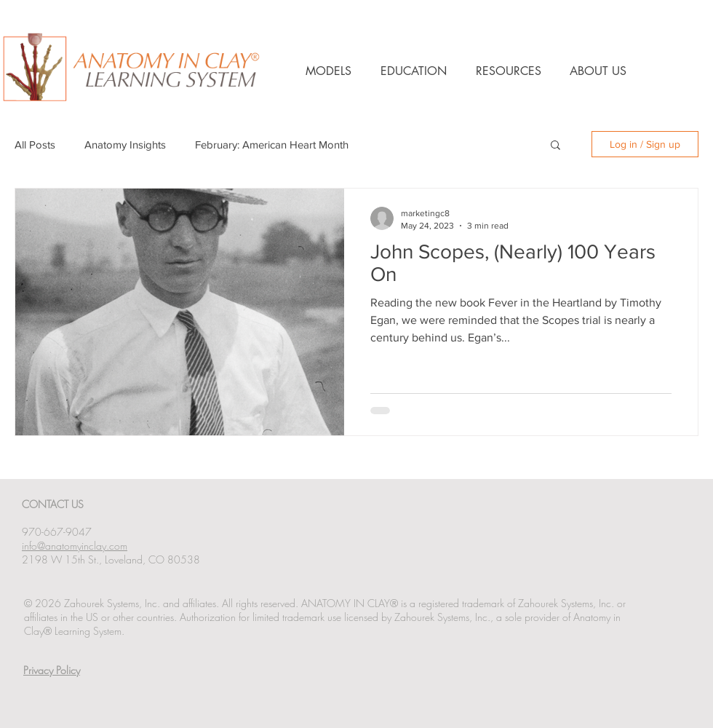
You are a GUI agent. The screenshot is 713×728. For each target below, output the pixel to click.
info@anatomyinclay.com (75, 546)
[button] (555, 146)
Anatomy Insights (125, 145)
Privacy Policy (52, 670)
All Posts (35, 145)
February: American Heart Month (272, 145)
